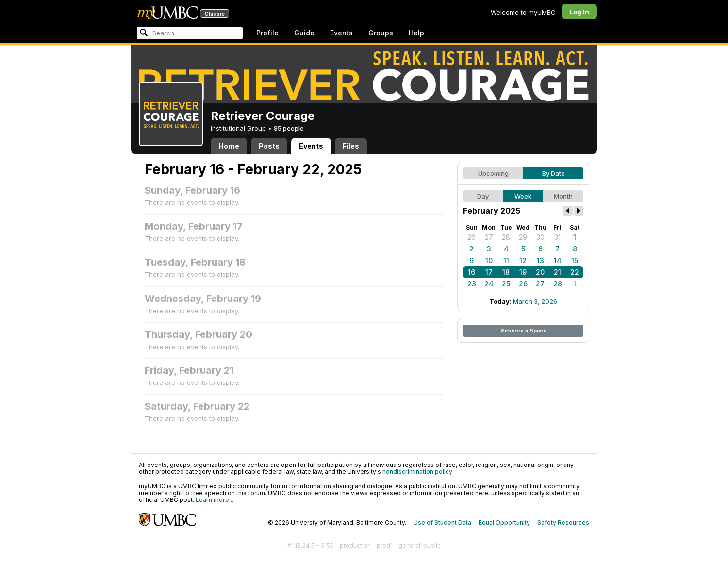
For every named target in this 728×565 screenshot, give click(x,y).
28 (506, 237)
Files (351, 146)
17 (489, 272)
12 (523, 260)
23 (472, 284)
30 (540, 237)
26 (472, 237)
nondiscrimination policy (417, 472)
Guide (304, 33)
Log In (579, 12)
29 (523, 237)
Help (416, 33)
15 (575, 260)
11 (506, 260)
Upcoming (493, 173)
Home (229, 146)
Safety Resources (563, 523)
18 (506, 272)
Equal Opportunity (504, 523)
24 (489, 284)
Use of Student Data (442, 523)
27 (489, 237)
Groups (381, 33)
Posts (269, 146)
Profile (267, 33)
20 (540, 272)
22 (575, 272)
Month (563, 196)
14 (558, 260)
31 (557, 237)
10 (489, 260)
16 (472, 272)
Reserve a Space (523, 331)
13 (540, 260)
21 (557, 272)
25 (506, 284)
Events (341, 33)
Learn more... (215, 500)
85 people (289, 128)
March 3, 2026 (535, 301)
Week (523, 196)
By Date (554, 173)
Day (483, 196)
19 (523, 272)
